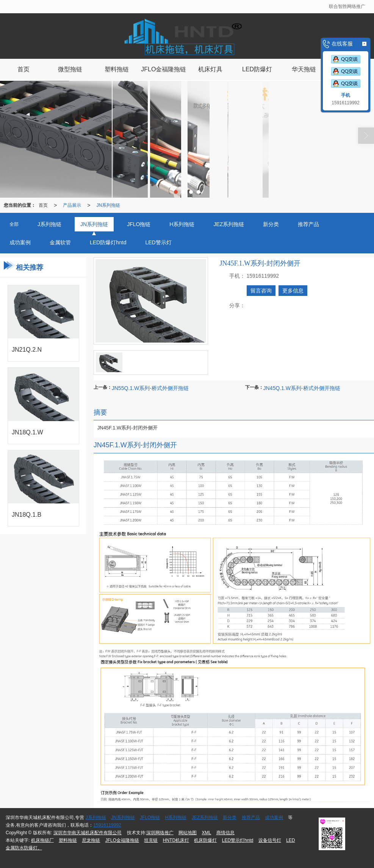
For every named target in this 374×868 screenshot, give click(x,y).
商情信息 (225, 833)
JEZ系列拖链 (205, 818)
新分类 (230, 818)
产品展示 (72, 205)
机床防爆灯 (205, 840)
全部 (14, 224)
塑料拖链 (68, 840)
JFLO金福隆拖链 (122, 840)
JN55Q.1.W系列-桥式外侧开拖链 (150, 388)
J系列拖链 (96, 818)
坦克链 (151, 840)
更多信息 (293, 291)
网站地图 (188, 833)
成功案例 (274, 818)
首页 (43, 205)
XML (207, 833)
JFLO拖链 (150, 818)
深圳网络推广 (160, 833)
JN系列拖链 (108, 205)
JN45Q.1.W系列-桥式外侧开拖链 (302, 388)
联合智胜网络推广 (347, 6)
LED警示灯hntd (238, 840)
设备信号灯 (270, 840)
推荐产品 (251, 818)
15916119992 (107, 825)
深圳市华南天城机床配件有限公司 (88, 833)
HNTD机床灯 (176, 840)
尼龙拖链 (91, 840)
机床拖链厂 (42, 840)
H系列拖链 (176, 818)
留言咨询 (261, 291)
